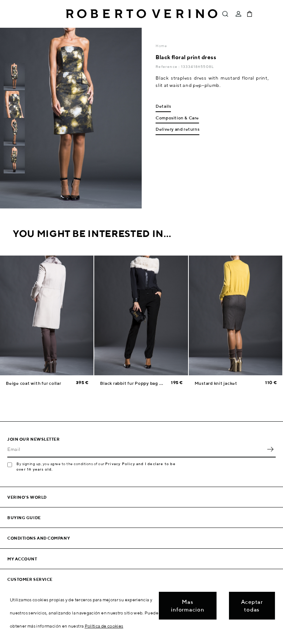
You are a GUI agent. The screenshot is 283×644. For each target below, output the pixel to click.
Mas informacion (188, 606)
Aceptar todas (252, 606)
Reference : (168, 66)
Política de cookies (104, 626)
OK (270, 449)
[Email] (136, 449)
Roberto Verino (142, 14)
